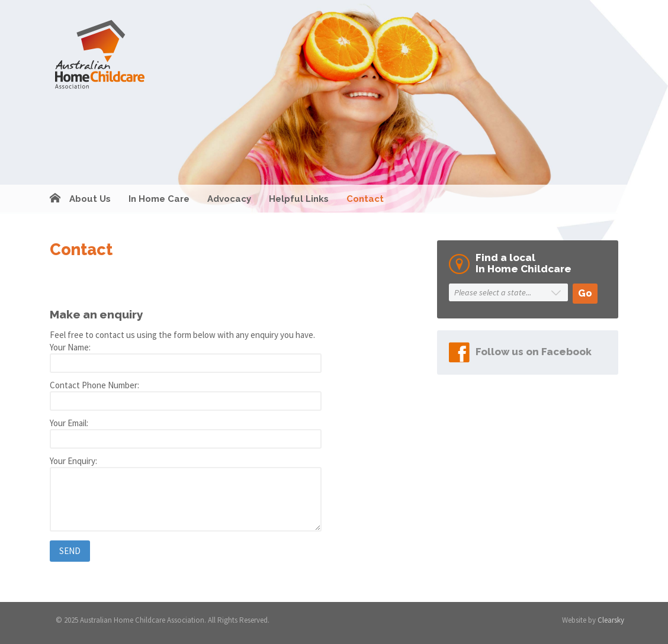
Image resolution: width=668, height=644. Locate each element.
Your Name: (70, 347)
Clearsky (611, 620)
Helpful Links (299, 199)
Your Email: (69, 423)
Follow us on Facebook (534, 352)
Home (55, 199)
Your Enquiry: (73, 461)
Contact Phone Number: (94, 385)
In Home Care (159, 199)
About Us (90, 199)
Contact (365, 199)
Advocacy (229, 199)
